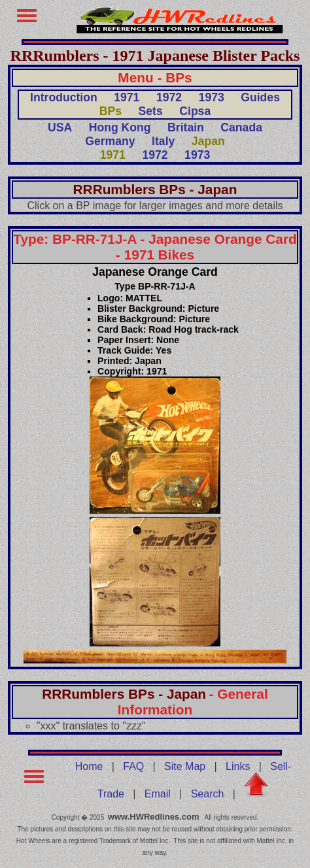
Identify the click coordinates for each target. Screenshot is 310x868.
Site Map (185, 766)
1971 (127, 97)
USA (60, 127)
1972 (169, 97)
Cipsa (195, 111)
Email (158, 794)
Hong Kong (120, 127)
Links (238, 766)
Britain (186, 127)
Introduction (64, 97)
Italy (163, 141)
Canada (241, 127)
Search (208, 794)
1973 (212, 97)
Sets (151, 111)
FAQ (133, 766)
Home (89, 766)
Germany (110, 141)
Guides (260, 97)
